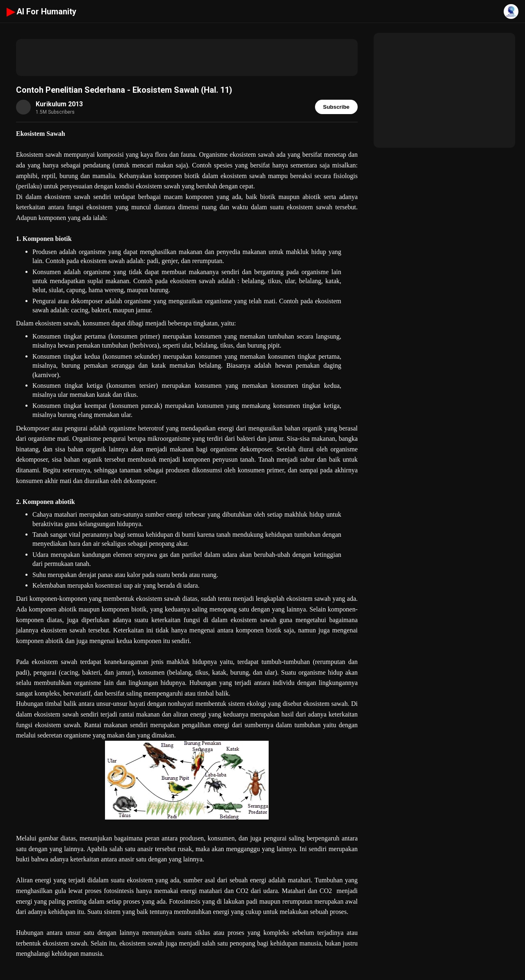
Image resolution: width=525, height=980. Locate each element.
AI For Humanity (41, 11)
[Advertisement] (187, 57)
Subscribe (336, 107)
